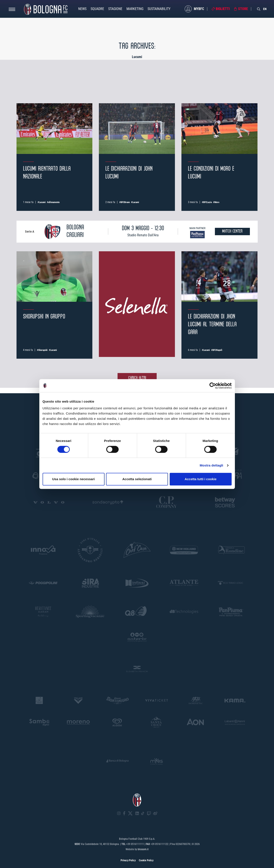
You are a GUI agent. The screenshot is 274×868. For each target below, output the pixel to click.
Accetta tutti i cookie (201, 479)
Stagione (115, 9)
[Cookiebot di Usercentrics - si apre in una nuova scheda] (213, 386)
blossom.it (143, 849)
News (82, 9)
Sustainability (159, 9)
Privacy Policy (128, 860)
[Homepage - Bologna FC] (46, 9)
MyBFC (199, 9)
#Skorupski (42, 350)
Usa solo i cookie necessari (73, 479)
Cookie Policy (146, 860)
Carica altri (137, 378)
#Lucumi (42, 202)
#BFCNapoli (217, 350)
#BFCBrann (125, 202)
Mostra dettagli (211, 465)
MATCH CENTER (232, 231)
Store (243, 9)
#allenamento (53, 202)
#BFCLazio (207, 202)
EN (265, 9)
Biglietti (223, 9)
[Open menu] (12, 10)
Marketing (135, 9)
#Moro (216, 202)
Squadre (97, 9)
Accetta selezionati (137, 479)
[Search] (259, 9)
